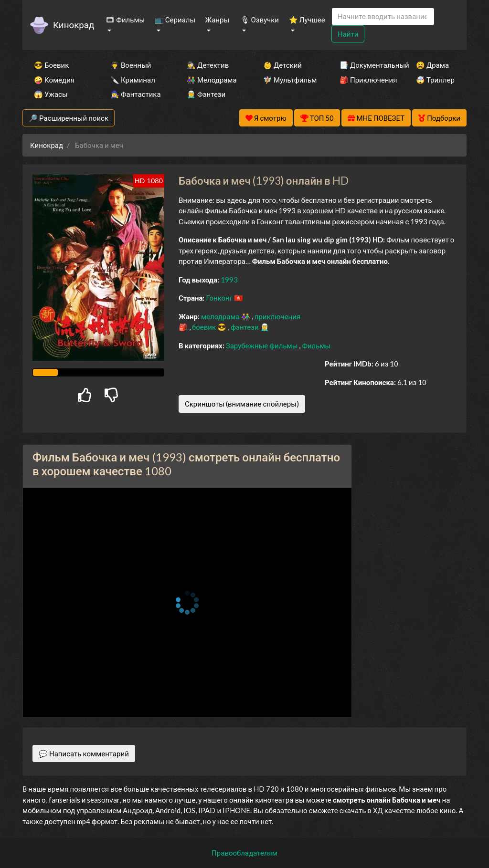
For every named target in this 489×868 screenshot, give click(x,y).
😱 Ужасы (51, 94)
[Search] (383, 16)
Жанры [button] (218, 20)
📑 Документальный (365, 65)
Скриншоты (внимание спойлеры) (242, 404)
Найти (348, 34)
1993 (229, 280)
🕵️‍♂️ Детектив (208, 65)
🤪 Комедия (54, 80)
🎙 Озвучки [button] (260, 20)
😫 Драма (432, 65)
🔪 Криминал (133, 80)
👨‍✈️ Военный (131, 65)
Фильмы (316, 345)
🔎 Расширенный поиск (69, 118)
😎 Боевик (51, 65)
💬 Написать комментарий (84, 753)
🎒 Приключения (365, 80)
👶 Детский (282, 65)
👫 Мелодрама (212, 80)
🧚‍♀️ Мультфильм (288, 80)
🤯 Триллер (435, 80)
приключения (277, 316)
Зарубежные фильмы (263, 345)
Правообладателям (244, 853)
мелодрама (221, 316)
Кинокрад (74, 25)
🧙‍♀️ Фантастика (136, 94)
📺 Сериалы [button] (175, 20)
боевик (205, 327)
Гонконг (220, 298)
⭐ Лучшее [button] (307, 20)
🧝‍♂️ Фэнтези (206, 94)
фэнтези (245, 327)
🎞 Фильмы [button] (125, 20)
